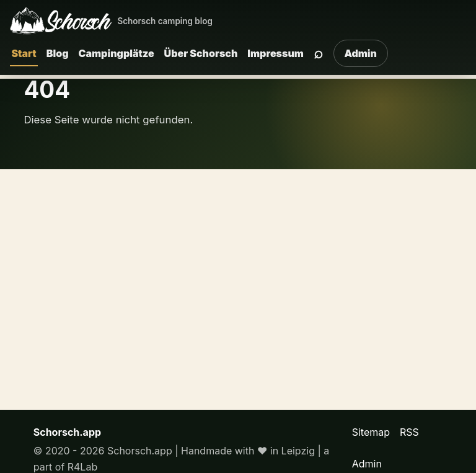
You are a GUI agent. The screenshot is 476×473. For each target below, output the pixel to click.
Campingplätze (116, 53)
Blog (58, 53)
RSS (409, 432)
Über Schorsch (201, 53)
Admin (360, 53)
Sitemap (371, 432)
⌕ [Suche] (318, 53)
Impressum (275, 53)
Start (24, 53)
